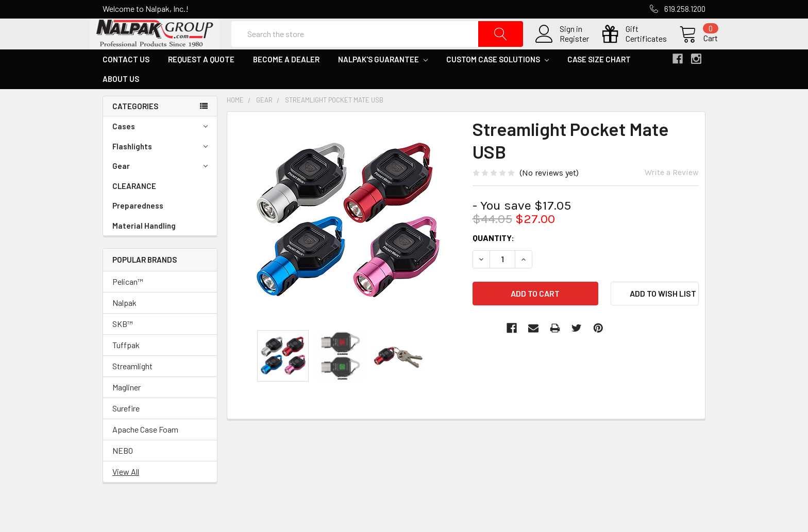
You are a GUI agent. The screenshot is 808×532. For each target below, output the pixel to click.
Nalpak (124, 327)
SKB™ (123, 348)
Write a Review (672, 197)
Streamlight (132, 391)
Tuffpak (126, 370)
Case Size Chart (599, 84)
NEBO (123, 475)
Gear (160, 191)
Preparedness (138, 230)
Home (235, 125)
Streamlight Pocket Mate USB (334, 125)
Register (562, 51)
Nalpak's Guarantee (383, 84)
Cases (160, 151)
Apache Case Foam (145, 454)
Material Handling (144, 250)
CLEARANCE (134, 211)
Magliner (127, 412)
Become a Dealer (286, 84)
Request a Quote (201, 84)
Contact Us (126, 84)
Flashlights (160, 171)
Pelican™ (128, 306)
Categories (135, 131)
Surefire (126, 433)
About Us (121, 104)
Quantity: (493, 262)
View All (126, 496)
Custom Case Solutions (498, 84)
